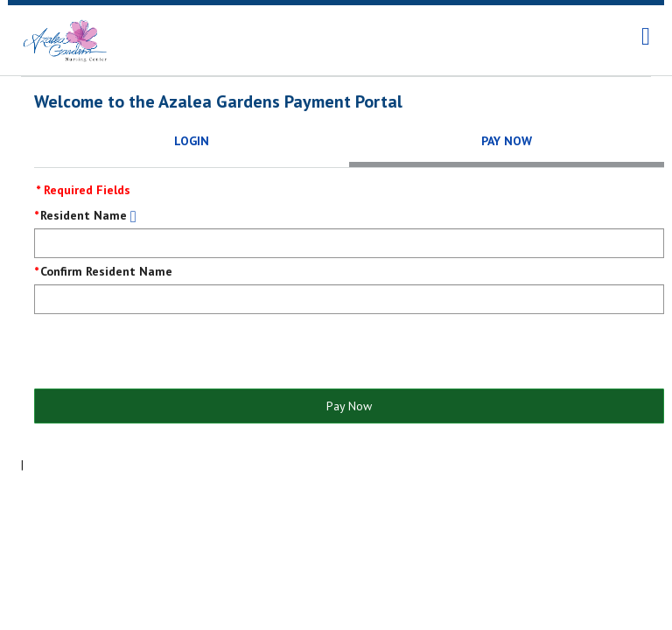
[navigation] (646, 37)
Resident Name (84, 215)
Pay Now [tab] (507, 141)
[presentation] (167, 353)
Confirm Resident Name (106, 271)
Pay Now (349, 406)
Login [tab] (192, 141)
